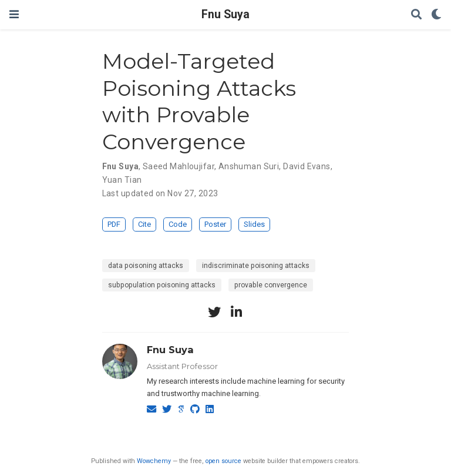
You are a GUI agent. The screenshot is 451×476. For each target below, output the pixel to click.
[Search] (416, 15)
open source (223, 461)
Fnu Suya (225, 14)
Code (178, 224)
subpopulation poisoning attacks (162, 285)
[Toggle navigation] (14, 14)
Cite (144, 224)
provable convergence (271, 285)
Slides (254, 224)
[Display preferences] (436, 15)
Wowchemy (154, 461)
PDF (114, 224)
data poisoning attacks (146, 266)
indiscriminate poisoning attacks (256, 266)
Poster (215, 224)
